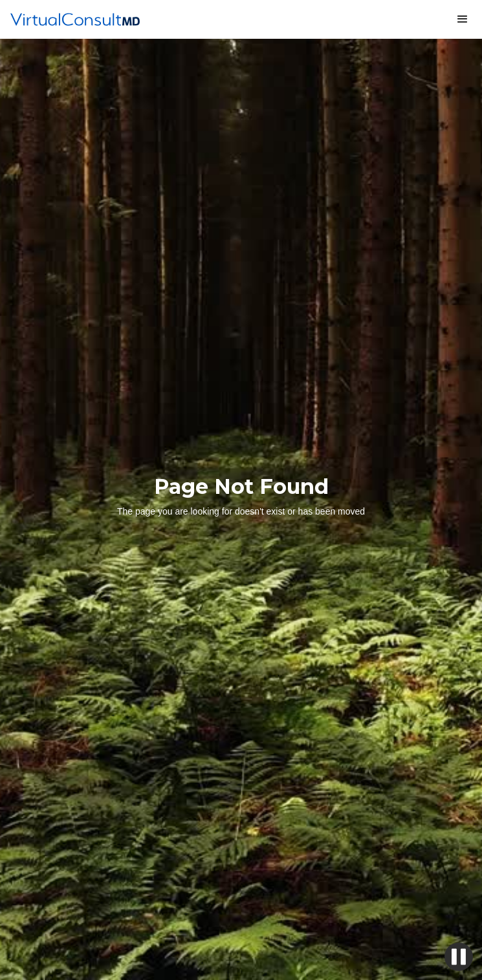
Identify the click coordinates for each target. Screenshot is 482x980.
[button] (463, 19)
